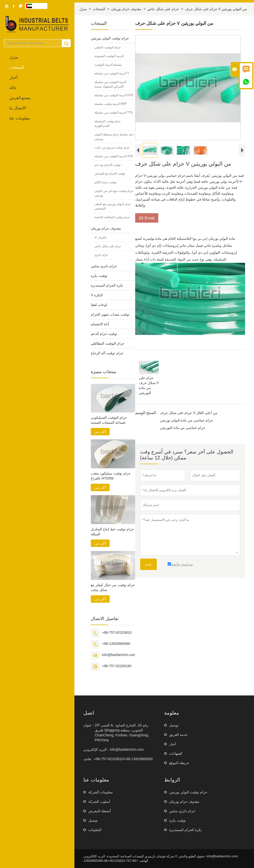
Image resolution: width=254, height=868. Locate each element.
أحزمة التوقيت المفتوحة (109, 56)
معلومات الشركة (101, 792)
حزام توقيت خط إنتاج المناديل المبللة (112, 532)
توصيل (174, 725)
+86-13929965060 (116, 644)
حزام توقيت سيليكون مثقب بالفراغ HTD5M (111, 476)
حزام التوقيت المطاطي (108, 343)
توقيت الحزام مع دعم (108, 165)
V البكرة (97, 295)
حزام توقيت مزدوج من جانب (112, 148)
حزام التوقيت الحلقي (108, 47)
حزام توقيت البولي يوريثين (110, 38)
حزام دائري (101, 255)
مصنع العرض (20, 98)
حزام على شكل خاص (163, 9)
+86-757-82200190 (117, 666)
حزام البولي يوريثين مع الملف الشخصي (112, 206)
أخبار (13, 77)
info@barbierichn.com (119, 655)
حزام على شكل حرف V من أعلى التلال (189, 418)
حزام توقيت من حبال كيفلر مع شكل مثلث (113, 587)
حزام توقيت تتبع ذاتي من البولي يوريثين (114, 193)
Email (147, 223)
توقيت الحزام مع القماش (110, 174)
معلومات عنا (20, 118)
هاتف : (88, 759)
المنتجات (17, 67)
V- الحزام (100, 238)
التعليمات (95, 830)
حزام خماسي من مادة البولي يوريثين (187, 425)
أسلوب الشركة (99, 802)
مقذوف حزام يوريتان (126, 9)
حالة (13, 88)
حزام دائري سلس (104, 266)
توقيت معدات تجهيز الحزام (110, 314)
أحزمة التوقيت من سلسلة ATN (114, 156)
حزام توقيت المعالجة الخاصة (112, 217)
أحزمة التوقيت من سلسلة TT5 (113, 113)
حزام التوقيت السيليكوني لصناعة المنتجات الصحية (109, 420)
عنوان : (88, 725)
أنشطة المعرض (100, 811)
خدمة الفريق (178, 735)
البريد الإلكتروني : (96, 749)
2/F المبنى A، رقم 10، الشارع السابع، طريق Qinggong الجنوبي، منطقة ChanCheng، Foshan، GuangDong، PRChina (122, 733)
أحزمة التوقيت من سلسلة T (112, 73)
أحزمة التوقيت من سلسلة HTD (114, 95)
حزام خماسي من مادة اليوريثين (183, 432)
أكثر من (100, 432)
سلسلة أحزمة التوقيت (108, 65)
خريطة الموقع (179, 763)
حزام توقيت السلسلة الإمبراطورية (108, 123)
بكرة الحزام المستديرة (107, 285)
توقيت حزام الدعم (104, 334)
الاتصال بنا (18, 108)
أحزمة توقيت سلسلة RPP (111, 104)
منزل (14, 57)
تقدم (148, 569)
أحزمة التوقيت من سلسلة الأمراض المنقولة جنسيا (110, 84)
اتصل (89, 713)
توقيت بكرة (99, 276)
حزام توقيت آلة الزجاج (107, 353)
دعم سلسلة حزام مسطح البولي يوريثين (114, 137)
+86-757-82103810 (117, 632)
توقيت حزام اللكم (105, 182)
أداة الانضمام (100, 324)
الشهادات (176, 753)
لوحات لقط (99, 305)
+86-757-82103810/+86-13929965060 (123, 759)
